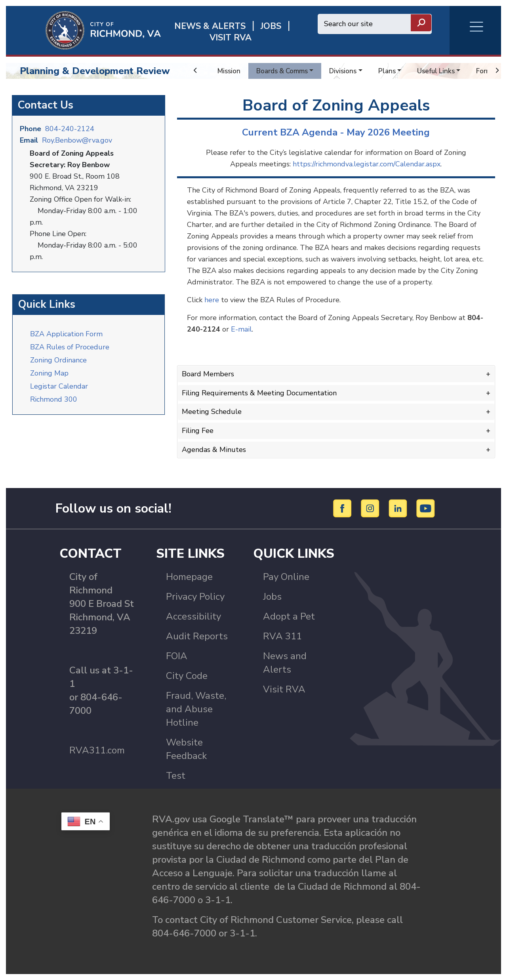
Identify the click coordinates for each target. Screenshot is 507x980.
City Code (187, 676)
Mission (230, 71)
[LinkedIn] (399, 508)
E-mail (241, 329)
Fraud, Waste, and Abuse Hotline (196, 709)
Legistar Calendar (59, 386)
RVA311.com (97, 750)
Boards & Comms (285, 71)
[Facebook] (344, 508)
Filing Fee (198, 431)
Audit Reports (197, 636)
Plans (394, 71)
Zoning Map (49, 373)
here (212, 300)
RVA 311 (282, 636)
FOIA (177, 656)
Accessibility (193, 616)
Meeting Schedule (212, 412)
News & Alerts (210, 26)
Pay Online (286, 577)
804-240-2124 (70, 129)
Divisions (349, 71)
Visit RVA (284, 689)
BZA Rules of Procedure (70, 347)
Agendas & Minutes (214, 450)
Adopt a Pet (289, 616)
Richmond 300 (54, 399)
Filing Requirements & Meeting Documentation (259, 393)
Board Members (208, 374)
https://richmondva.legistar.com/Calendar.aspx (367, 164)
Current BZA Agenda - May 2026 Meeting (336, 132)
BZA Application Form (66, 334)
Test (176, 776)
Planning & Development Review (95, 71)
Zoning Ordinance (58, 360)
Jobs (272, 597)
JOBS (271, 26)
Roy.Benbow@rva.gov (77, 140)
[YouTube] (426, 508)
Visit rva (231, 38)
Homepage (189, 577)
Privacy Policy (195, 597)
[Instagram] (371, 508)
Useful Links (444, 71)
